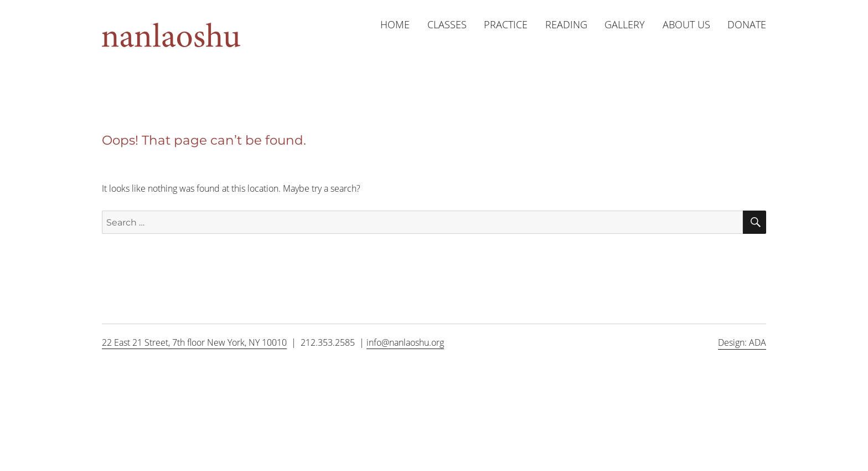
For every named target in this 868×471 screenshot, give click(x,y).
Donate (747, 24)
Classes (447, 24)
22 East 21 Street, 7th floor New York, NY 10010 (194, 342)
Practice (506, 24)
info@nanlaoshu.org (405, 342)
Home (395, 24)
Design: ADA (742, 342)
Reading (566, 24)
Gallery (625, 24)
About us (686, 24)
